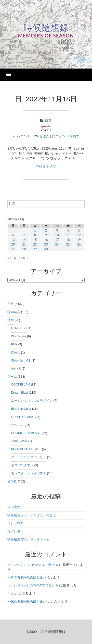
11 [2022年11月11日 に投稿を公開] (68, 235)
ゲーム (12, 377)
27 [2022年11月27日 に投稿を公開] (13, 249)
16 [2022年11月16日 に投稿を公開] (46, 240)
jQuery (16, 352)
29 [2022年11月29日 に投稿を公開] (35, 249)
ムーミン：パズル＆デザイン (32, 401)
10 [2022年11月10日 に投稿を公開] (57, 235)
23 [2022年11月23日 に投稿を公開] (46, 244)
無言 (46, 128)
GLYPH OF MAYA (23, 417)
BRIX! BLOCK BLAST (26, 449)
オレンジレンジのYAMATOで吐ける (33, 565)
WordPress (19, 336)
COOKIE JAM (21, 385)
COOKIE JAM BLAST (26, 433)
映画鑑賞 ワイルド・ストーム (29, 539)
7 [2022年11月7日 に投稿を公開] (24, 235)
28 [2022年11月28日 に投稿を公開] (24, 249)
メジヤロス (15, 523)
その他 (16, 369)
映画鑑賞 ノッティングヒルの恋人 (32, 515)
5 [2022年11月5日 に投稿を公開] (79, 230)
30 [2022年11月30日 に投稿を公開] (46, 249)
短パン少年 (15, 531)
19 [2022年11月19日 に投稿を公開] (79, 240)
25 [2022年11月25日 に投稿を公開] (68, 244)
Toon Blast (18, 441)
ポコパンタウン (22, 465)
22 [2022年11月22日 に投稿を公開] (35, 244)
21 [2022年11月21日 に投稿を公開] (24, 244)
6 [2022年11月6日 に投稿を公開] (13, 235)
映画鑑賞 (14, 312)
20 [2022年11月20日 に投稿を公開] (13, 244)
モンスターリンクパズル (29, 473)
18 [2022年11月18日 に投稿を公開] (68, 240)
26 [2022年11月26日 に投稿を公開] (79, 244)
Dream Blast (20, 393)
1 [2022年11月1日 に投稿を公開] (35, 230)
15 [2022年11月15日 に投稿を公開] (35, 240)
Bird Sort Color (21, 409)
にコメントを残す (66, 136)
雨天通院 (14, 507)
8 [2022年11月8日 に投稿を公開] (35, 235)
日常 (48, 120)
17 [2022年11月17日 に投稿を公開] (57, 240)
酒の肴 (12, 481)
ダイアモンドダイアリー (29, 457)
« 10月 (12, 258)
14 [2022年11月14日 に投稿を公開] (24, 240)
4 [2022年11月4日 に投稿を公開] (68, 230)
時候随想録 (46, 28)
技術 (11, 320)
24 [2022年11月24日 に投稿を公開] (57, 244)
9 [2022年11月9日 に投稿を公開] (46, 235)
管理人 (44, 136)
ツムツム (17, 425)
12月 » (24, 258)
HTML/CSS (19, 328)
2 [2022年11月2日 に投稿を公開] (46, 230)
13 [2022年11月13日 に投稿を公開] (13, 240)
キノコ (12, 594)
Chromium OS (21, 361)
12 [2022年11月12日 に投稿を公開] (79, 235)
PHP (14, 344)
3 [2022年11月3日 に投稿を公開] (57, 230)
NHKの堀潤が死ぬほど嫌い (27, 577)
